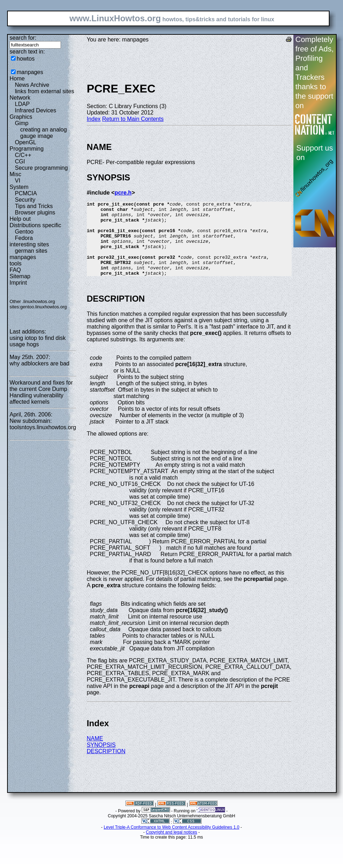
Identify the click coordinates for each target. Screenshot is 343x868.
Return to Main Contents (133, 119)
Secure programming (41, 168)
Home (17, 79)
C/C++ (23, 155)
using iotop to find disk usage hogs (38, 341)
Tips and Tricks (34, 206)
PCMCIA (26, 193)
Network (20, 98)
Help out (20, 219)
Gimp (22, 123)
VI (18, 181)
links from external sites (44, 91)
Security (25, 200)
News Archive (32, 85)
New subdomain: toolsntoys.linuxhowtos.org (43, 424)
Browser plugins (35, 212)
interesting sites (29, 244)
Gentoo (24, 232)
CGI (20, 161)
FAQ (15, 270)
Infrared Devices (36, 110)
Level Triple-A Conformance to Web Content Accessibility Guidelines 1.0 (172, 842)
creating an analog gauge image (44, 133)
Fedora (24, 238)
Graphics (21, 117)
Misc (15, 174)
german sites (31, 251)
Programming (27, 149)
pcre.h (123, 193)
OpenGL (26, 142)
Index (94, 119)
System (19, 187)
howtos (26, 59)
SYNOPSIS (101, 760)
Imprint (18, 283)
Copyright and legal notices (172, 847)
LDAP (22, 104)
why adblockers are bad (40, 363)
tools (16, 264)
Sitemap (20, 276)
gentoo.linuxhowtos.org (44, 307)
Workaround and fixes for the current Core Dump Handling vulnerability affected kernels (41, 392)
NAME (95, 753)
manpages (30, 72)
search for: (23, 38)
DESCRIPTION (106, 766)
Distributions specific (35, 225)
